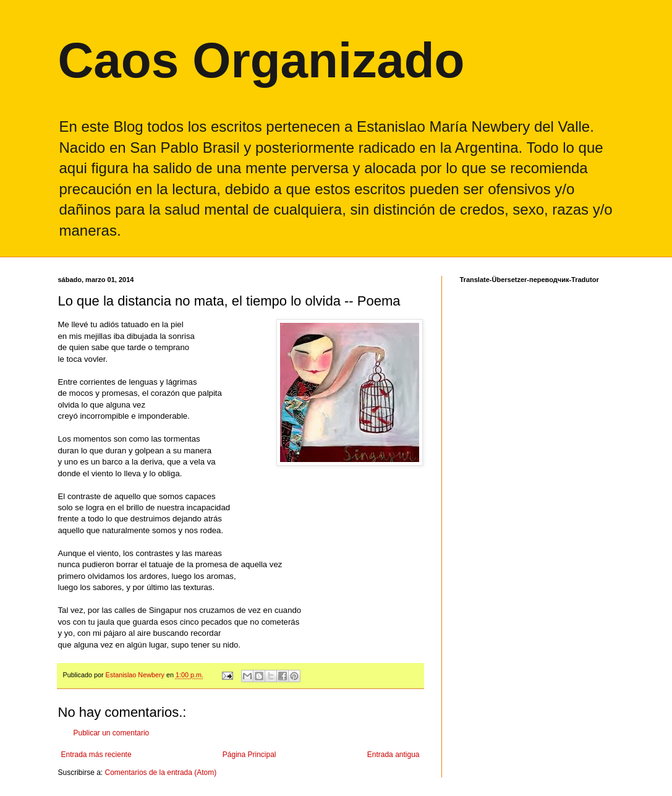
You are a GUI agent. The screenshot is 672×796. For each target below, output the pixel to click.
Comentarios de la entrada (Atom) (161, 772)
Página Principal (249, 755)
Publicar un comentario (112, 733)
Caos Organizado (262, 60)
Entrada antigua (393, 755)
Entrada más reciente (96, 755)
